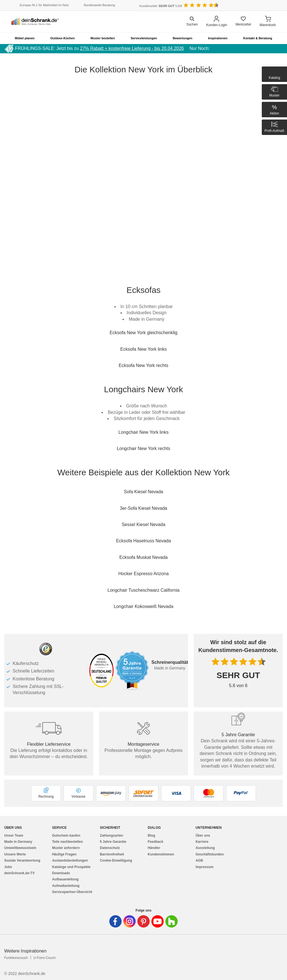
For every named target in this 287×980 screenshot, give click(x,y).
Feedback (155, 842)
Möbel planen (25, 38)
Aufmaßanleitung (66, 886)
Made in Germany (18, 842)
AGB (199, 860)
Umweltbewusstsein (20, 848)
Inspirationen (218, 38)
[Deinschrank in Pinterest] (143, 921)
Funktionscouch (16, 958)
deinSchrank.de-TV (19, 873)
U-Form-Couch (44, 958)
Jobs (8, 867)
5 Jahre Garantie (113, 842)
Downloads (61, 873)
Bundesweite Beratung (99, 5)
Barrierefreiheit (112, 854)
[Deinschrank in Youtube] (158, 921)
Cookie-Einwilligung (116, 860)
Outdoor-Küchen (63, 38)
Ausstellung (205, 848)
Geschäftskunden (210, 854)
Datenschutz (110, 848)
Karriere (202, 842)
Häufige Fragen (64, 854)
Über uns (203, 836)
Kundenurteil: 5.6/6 (161, 6)
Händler (154, 848)
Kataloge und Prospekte (71, 867)
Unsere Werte (15, 854)
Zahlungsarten (111, 836)
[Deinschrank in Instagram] (129, 921)
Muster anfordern (66, 848)
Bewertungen (183, 38)
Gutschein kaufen (66, 836)
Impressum (205, 867)
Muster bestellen (103, 38)
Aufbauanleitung (65, 879)
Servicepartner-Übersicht (72, 892)
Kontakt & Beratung (258, 38)
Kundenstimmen (161, 854)
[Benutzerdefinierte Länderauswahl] (267, 5)
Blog (151, 836)
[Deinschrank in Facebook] (115, 921)
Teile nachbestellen (68, 842)
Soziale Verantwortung (22, 860)
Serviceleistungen (144, 38)
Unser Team (14, 836)
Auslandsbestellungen (70, 860)
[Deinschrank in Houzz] (172, 921)
